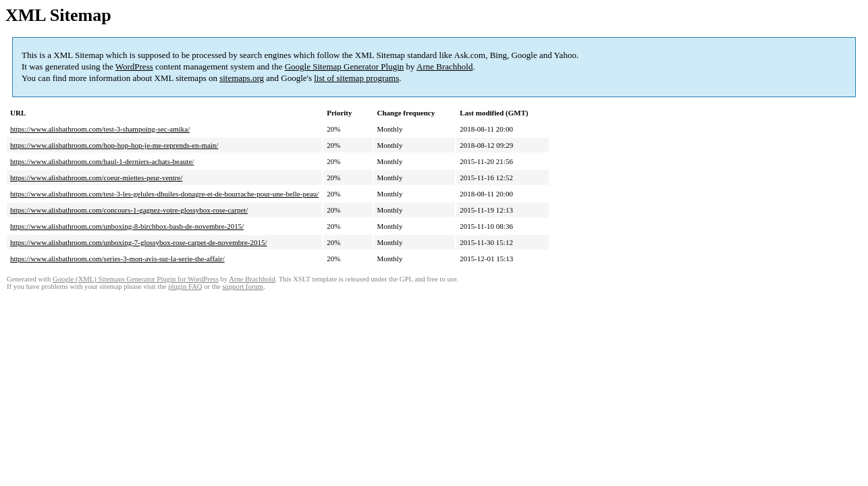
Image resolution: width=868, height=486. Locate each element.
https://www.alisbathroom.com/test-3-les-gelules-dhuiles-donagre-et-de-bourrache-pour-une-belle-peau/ (164, 194)
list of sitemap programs (356, 78)
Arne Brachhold (444, 66)
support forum (243, 287)
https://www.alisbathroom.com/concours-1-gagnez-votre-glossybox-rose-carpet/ (129, 210)
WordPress (134, 66)
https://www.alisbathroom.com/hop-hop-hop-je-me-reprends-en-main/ (114, 145)
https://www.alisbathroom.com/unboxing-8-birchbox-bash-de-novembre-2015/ (127, 226)
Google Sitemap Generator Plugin (345, 66)
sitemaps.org (242, 78)
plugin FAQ (185, 287)
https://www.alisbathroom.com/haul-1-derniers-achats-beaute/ (102, 161)
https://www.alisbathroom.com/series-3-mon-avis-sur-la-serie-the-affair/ (117, 259)
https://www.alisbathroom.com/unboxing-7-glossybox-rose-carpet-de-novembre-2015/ (139, 242)
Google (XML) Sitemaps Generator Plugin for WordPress (136, 279)
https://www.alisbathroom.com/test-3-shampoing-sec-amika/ (100, 129)
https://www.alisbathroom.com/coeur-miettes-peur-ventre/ (96, 178)
